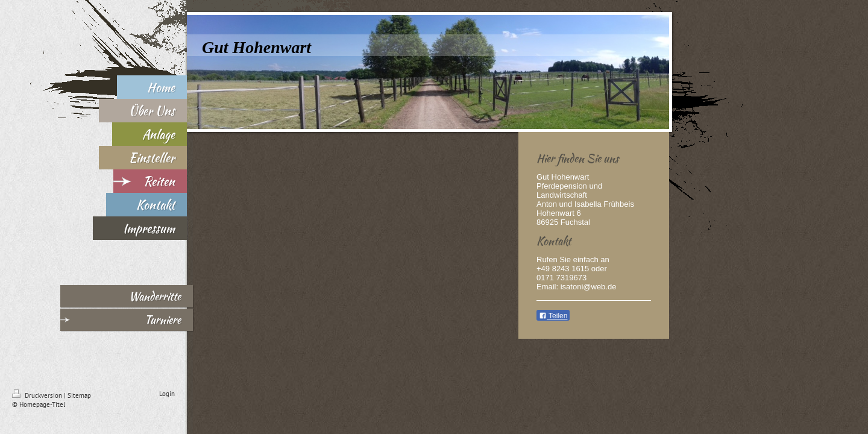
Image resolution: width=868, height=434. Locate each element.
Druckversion (38, 395)
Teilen (553, 316)
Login (167, 394)
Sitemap (79, 395)
